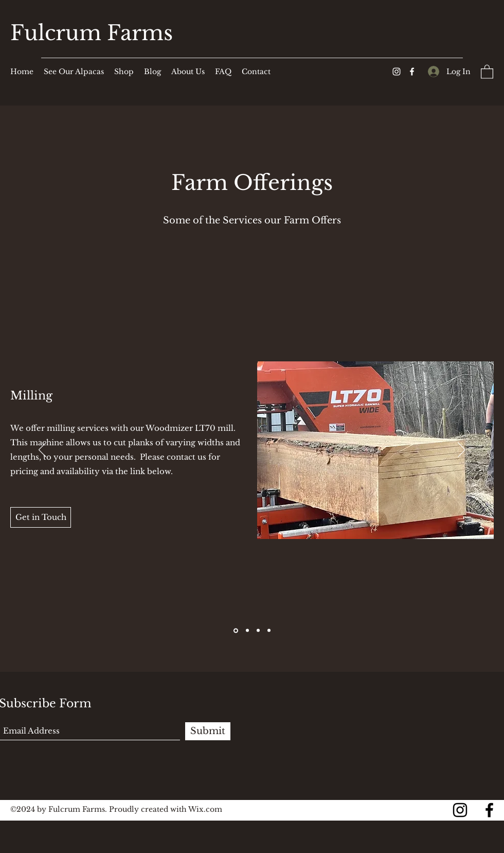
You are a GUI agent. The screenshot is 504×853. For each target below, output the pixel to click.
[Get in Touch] (41, 517)
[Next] (462, 450)
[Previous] (42, 450)
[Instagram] (397, 72)
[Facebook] (412, 72)
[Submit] (208, 731)
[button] (487, 71)
